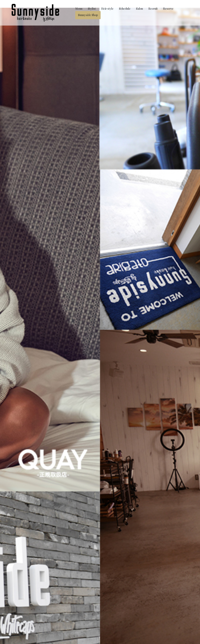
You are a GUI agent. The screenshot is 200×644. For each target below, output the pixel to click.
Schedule (125, 9)
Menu (79, 9)
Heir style (107, 9)
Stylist (92, 9)
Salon (139, 9)
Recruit (153, 9)
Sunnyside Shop (88, 15)
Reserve (168, 9)
